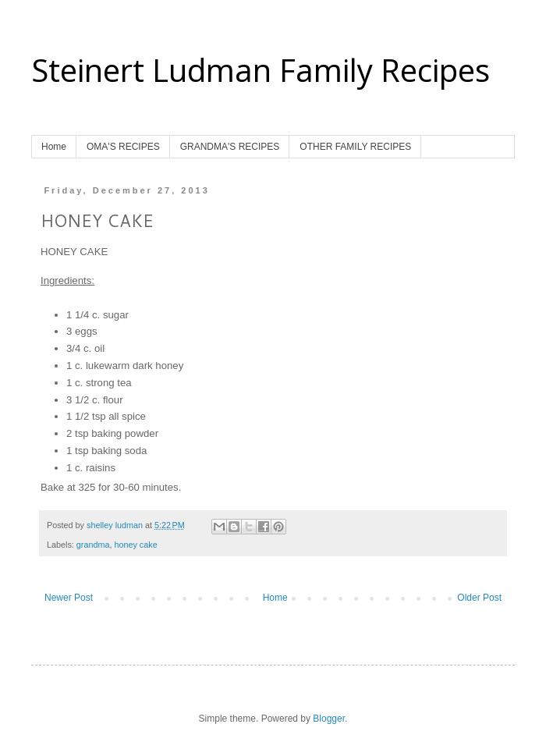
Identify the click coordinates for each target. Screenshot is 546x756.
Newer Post (69, 598)
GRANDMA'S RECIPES (230, 147)
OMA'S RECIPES (123, 147)
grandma (93, 545)
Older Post (479, 598)
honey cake (135, 545)
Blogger (329, 719)
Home (54, 147)
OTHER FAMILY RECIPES (355, 147)
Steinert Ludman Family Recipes (261, 70)
